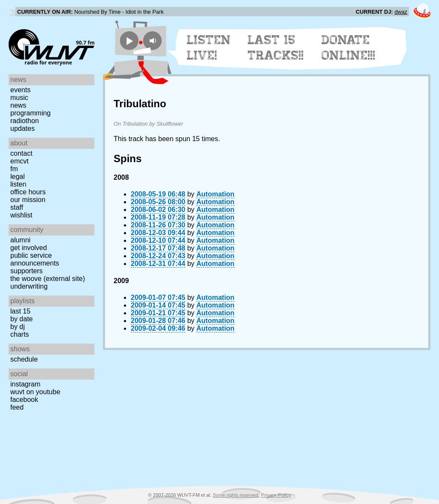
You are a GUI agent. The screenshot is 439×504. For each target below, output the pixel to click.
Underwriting (29, 286)
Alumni (20, 240)
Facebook (24, 400)
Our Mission (28, 200)
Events (20, 90)
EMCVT (20, 161)
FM (14, 169)
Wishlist (21, 215)
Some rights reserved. (236, 495)
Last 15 (20, 311)
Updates (23, 128)
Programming (30, 113)
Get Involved (29, 248)
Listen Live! (209, 48)
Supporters (27, 271)
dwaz (401, 12)
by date (21, 319)
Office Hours (28, 192)
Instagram (25, 384)
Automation (215, 194)
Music (19, 98)
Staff (17, 207)
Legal (18, 177)
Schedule (24, 359)
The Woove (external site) (48, 279)
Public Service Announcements (35, 259)
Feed (17, 407)
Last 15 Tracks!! (276, 48)
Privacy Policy (276, 495)
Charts (20, 334)
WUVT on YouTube (35, 392)
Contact (21, 153)
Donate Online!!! (349, 48)
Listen (18, 184)
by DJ (18, 327)
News (18, 105)
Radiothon (25, 121)
